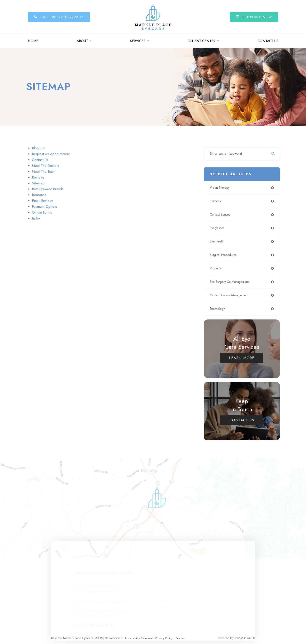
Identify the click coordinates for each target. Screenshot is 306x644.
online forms (42, 212)
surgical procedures (225, 255)
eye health (218, 241)
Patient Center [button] (203, 41)
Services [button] (139, 41)
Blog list (38, 148)
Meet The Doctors (46, 166)
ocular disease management (232, 295)
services (216, 201)
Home (33, 41)
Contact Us (268, 41)
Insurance (39, 195)
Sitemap (188, 635)
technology (218, 309)
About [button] (84, 41)
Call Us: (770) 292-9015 (59, 17)
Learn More (242, 358)
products (216, 268)
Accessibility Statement (141, 635)
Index (36, 218)
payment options (45, 207)
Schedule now (254, 17)
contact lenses (221, 215)
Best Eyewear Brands (48, 189)
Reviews (38, 177)
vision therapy (221, 188)
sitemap (38, 183)
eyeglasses (218, 228)
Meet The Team (44, 172)
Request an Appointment (51, 154)
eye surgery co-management (232, 282)
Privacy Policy (169, 635)
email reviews (43, 201)
